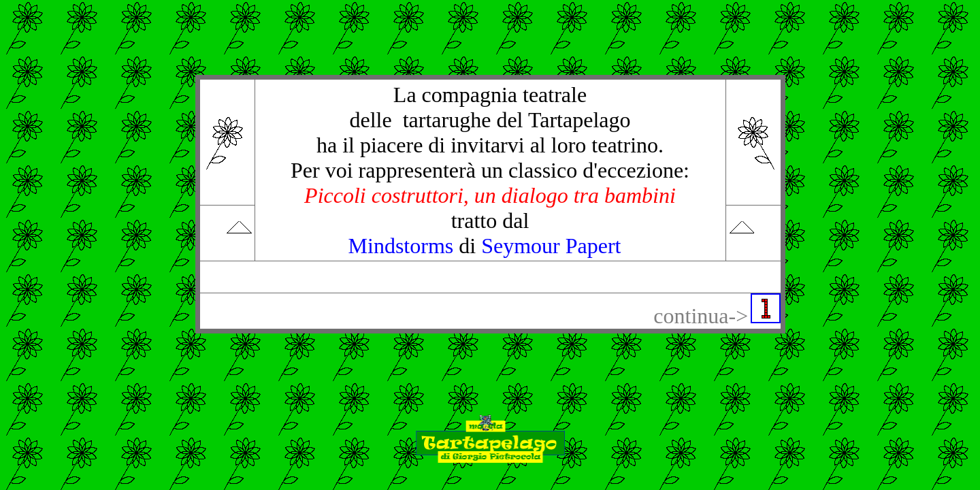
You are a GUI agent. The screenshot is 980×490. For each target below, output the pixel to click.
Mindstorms (401, 246)
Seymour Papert (551, 246)
